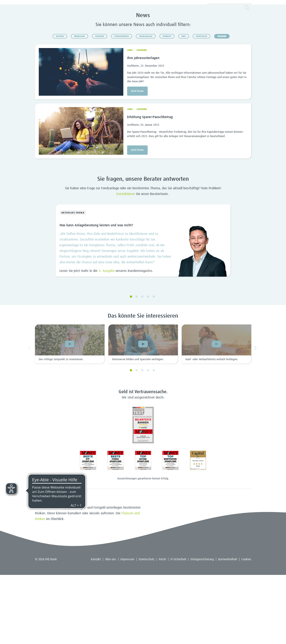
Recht (162, 628)
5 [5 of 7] (154, 439)
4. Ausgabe (107, 340)
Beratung (80, 105)
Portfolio (202, 105)
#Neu (130, 119)
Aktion (60, 105)
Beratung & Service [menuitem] (118, 64)
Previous (30, 417)
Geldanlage (146, 105)
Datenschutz (147, 628)
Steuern (222, 105)
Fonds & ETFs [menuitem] (72, 64)
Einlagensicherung (202, 628)
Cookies (246, 628)
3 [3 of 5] (142, 366)
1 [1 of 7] (131, 439)
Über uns (111, 628)
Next (256, 417)
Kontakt (96, 628)
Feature (100, 105)
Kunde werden (236, 64)
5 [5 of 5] (154, 366)
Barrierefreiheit (228, 628)
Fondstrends (122, 105)
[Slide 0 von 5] (143, 312)
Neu (184, 105)
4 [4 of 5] (148, 366)
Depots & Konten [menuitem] (93, 64)
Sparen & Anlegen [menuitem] (50, 64)
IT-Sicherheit (178, 628)
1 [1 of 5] (131, 366)
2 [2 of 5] (137, 366)
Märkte (167, 105)
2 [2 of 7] (137, 439)
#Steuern (142, 119)
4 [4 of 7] (148, 439)
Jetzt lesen (137, 160)
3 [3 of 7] (142, 439)
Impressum (127, 628)
